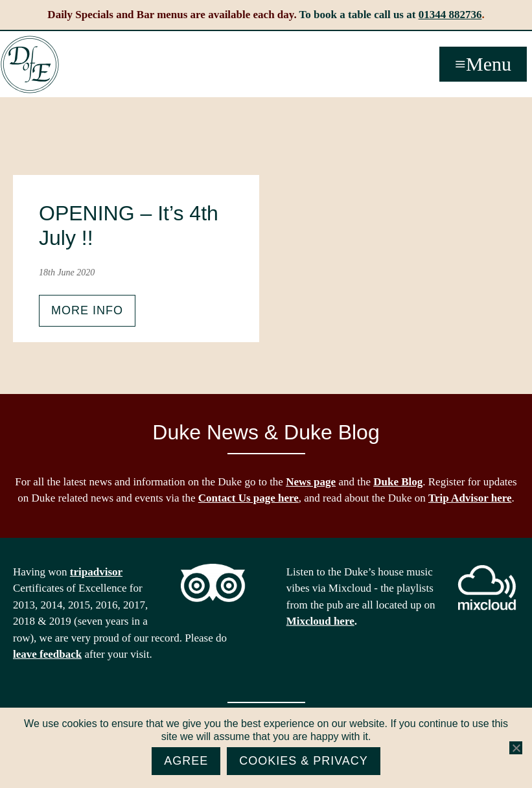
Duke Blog (398, 482)
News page (311, 482)
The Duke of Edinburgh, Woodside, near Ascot (30, 65)
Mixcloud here (320, 621)
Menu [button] (489, 64)
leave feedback (47, 654)
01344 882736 (450, 15)
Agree (186, 761)
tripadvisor (96, 572)
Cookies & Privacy (304, 761)
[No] (516, 748)
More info (87, 310)
